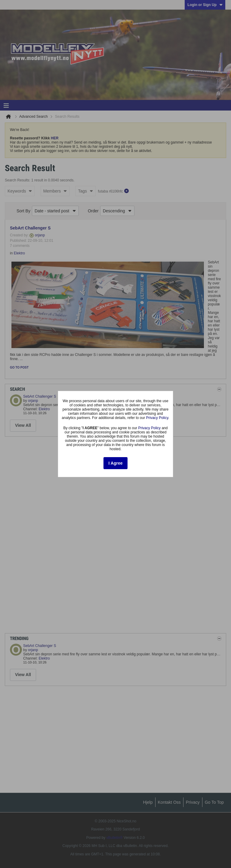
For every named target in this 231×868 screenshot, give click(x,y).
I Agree (116, 463)
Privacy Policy (157, 418)
